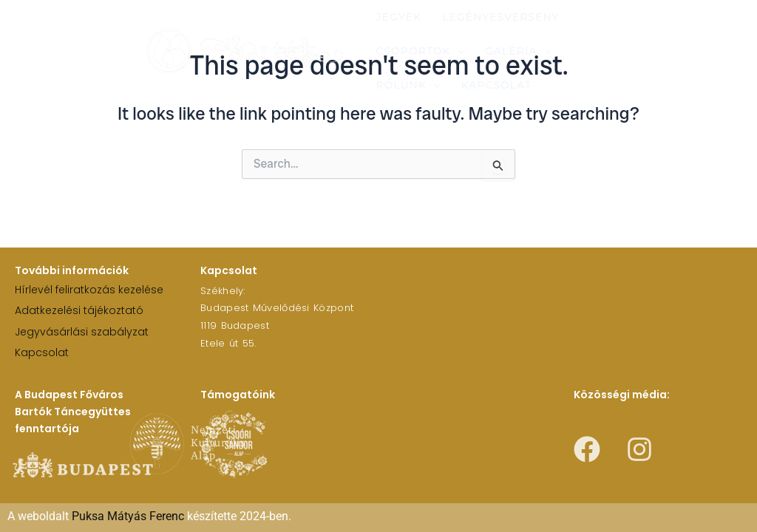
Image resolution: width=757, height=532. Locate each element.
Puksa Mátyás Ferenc (128, 516)
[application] (458, 51)
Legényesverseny (501, 17)
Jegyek (398, 17)
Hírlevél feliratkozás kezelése (89, 290)
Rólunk (408, 85)
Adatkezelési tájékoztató (79, 310)
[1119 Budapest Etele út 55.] (545, 316)
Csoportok (420, 51)
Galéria (518, 51)
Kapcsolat (496, 85)
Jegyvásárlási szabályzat (82, 332)
